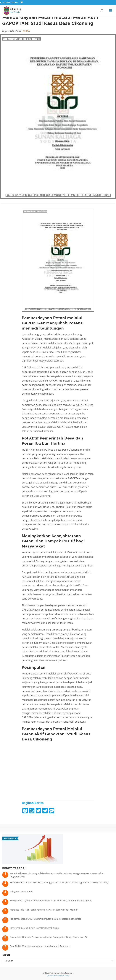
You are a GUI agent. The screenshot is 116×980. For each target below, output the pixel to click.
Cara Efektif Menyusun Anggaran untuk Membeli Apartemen (40, 946)
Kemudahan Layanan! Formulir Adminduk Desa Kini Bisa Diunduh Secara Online (51, 901)
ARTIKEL (26, 31)
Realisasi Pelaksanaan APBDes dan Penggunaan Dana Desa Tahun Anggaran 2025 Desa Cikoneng (59, 882)
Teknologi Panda (63, 975)
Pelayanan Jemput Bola (21, 891)
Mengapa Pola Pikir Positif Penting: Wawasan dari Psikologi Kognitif (44, 910)
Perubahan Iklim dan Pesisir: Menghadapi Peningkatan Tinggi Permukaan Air (49, 937)
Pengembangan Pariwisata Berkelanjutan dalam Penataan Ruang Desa (46, 919)
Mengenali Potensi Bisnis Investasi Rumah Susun (35, 928)
